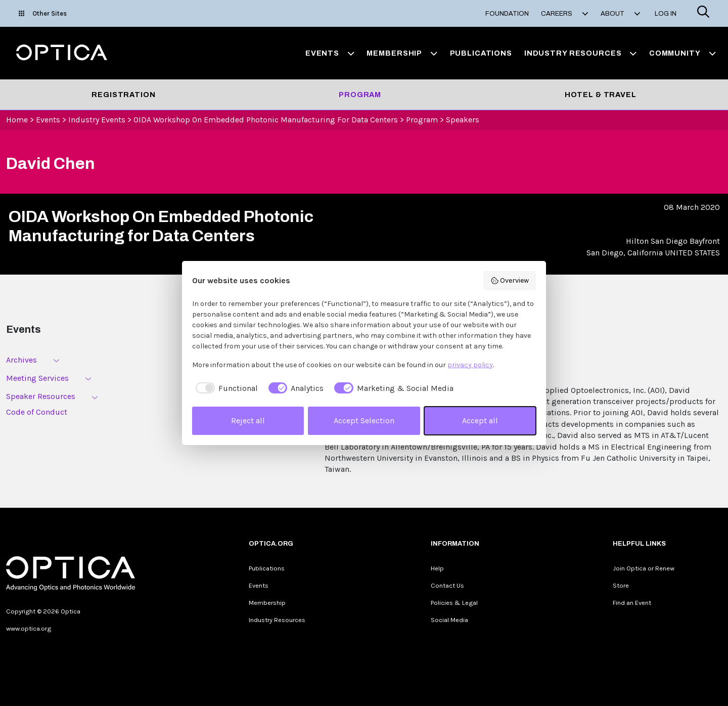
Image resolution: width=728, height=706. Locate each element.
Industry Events (97, 120)
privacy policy (470, 365)
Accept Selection (364, 421)
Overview (510, 281)
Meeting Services (37, 378)
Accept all (480, 421)
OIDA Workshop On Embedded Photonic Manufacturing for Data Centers (266, 120)
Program (360, 95)
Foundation (507, 14)
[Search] (703, 13)
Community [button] (682, 53)
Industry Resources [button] (581, 53)
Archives (21, 360)
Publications (481, 53)
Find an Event (632, 603)
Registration (123, 95)
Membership (267, 603)
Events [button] (330, 53)
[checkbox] (225, 388)
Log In (666, 14)
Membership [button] (402, 53)
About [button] (621, 14)
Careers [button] (565, 14)
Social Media (449, 620)
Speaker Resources (41, 396)
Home (17, 120)
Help (437, 568)
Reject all (248, 421)
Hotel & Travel (601, 95)
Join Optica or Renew (644, 568)
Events (48, 120)
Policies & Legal (454, 603)
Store (621, 585)
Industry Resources (277, 620)
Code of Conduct (37, 412)
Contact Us (447, 585)
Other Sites (43, 13)
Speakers (463, 120)
